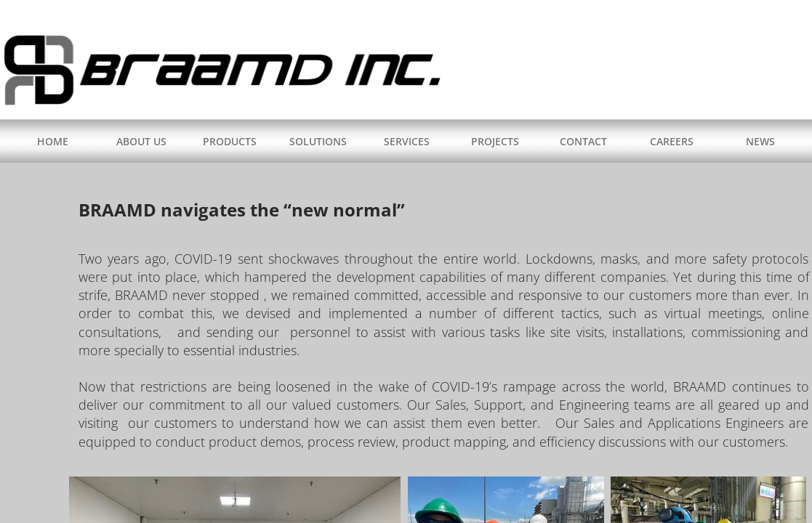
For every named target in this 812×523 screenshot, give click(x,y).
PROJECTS (495, 141)
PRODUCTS (230, 141)
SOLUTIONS (318, 141)
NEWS (760, 141)
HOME (53, 141)
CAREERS (672, 141)
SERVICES (407, 141)
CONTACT (583, 141)
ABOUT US (141, 141)
